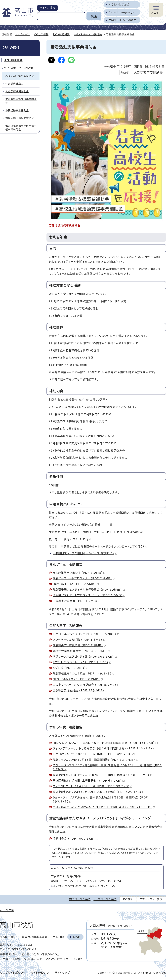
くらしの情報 (41, 34)
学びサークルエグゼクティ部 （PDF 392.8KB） (85, 657)
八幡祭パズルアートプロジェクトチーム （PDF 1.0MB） (89, 595)
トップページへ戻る (105, 899)
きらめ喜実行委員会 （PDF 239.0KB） (80, 690)
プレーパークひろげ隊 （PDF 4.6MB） (79, 640)
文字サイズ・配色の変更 (123, 20)
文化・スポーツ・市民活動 (88, 34)
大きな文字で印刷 (147, 72)
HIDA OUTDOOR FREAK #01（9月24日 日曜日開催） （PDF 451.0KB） (105, 743)
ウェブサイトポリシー (13, 973)
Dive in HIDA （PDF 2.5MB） (76, 584)
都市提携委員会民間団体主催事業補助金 (21, 128)
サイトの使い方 (40, 973)
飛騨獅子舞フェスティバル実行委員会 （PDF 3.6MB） (89, 590)
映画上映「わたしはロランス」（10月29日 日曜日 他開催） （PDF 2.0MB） (102, 775)
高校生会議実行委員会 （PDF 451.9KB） (81, 651)
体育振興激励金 (15, 84)
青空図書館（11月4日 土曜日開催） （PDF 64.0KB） (89, 781)
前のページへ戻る (80, 899)
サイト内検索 (47, 8)
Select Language (122, 12)
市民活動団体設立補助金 (20, 118)
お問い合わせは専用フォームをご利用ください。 (86, 886)
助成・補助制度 (61, 34)
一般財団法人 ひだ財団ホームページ (85, 553)
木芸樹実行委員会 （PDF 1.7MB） (76, 601)
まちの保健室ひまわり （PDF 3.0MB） (79, 573)
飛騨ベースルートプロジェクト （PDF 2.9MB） (84, 578)
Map (77, 937)
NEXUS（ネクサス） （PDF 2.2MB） (78, 679)
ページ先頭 (7, 910)
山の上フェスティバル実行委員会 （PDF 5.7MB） (86, 685)
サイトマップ (62, 973)
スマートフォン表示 (151, 899)
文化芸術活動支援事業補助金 (21, 101)
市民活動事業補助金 (17, 110)
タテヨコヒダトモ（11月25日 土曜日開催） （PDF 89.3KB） (92, 786)
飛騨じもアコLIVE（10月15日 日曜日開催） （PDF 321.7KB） (95, 760)
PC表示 (128, 899)
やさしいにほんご (119, 5)
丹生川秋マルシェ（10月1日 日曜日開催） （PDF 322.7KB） (94, 754)
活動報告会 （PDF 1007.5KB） (75, 839)
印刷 (123, 73)
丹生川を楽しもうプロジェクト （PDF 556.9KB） (86, 634)
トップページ (23, 34)
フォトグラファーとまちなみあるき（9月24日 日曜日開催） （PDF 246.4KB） (104, 748)
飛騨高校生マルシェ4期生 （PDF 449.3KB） (83, 674)
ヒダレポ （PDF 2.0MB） (70, 668)
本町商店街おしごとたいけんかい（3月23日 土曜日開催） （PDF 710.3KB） (104, 807)
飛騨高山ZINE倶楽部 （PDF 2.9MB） (79, 645)
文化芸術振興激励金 (17, 91)
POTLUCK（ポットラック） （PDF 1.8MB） (82, 662)
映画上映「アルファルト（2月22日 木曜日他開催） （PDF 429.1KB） (98, 792)
